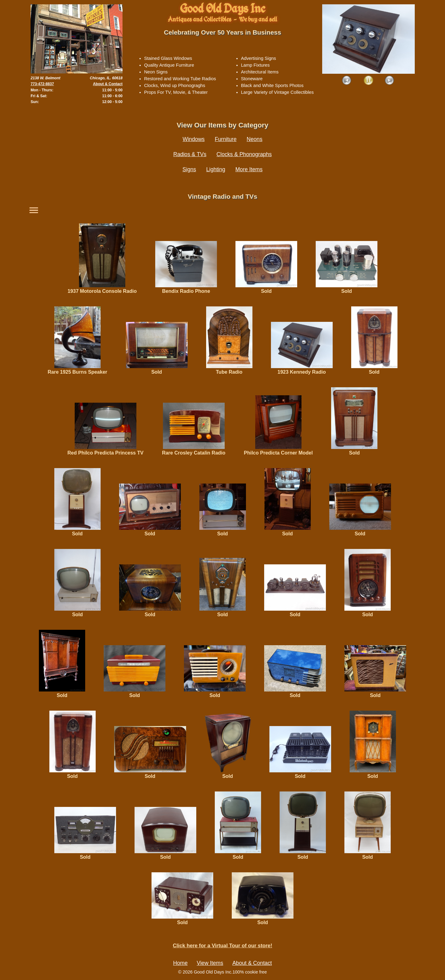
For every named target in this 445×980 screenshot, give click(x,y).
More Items (249, 169)
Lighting (216, 169)
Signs (189, 169)
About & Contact (108, 84)
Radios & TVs (190, 154)
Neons (254, 139)
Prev (347, 81)
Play (368, 81)
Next (390, 81)
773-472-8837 (42, 84)
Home (180, 963)
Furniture (226, 139)
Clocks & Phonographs (244, 154)
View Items (210, 963)
